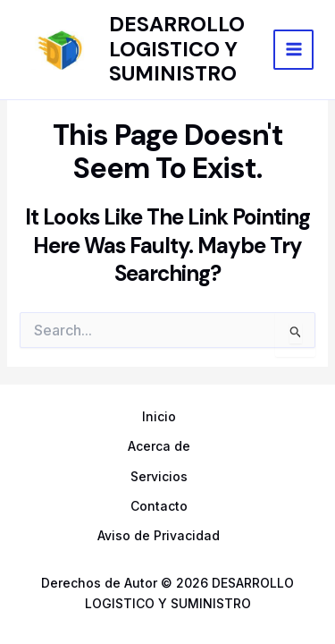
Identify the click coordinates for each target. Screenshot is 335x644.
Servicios (159, 476)
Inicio (159, 416)
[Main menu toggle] (293, 50)
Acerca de (159, 446)
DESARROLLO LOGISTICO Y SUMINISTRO (177, 49)
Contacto (159, 506)
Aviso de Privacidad (159, 535)
